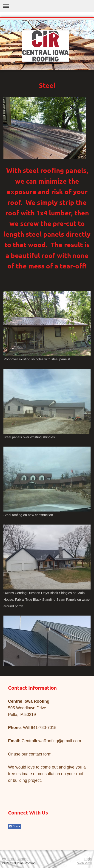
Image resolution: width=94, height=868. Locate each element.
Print (9, 859)
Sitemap (22, 859)
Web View (84, 863)
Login (88, 859)
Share (14, 826)
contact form (40, 754)
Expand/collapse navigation (47, 6)
